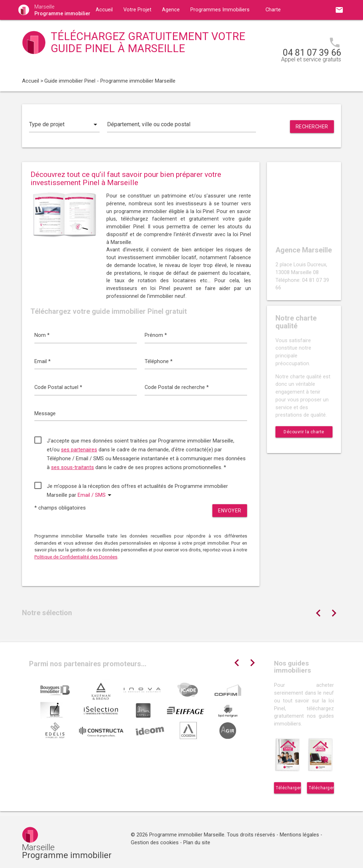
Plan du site (197, 843)
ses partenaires (79, 450)
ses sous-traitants (72, 468)
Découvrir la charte (304, 432)
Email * (43, 361)
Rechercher (312, 127)
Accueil (104, 10)
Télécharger (288, 788)
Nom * (42, 335)
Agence (171, 10)
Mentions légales (299, 835)
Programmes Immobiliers (220, 10)
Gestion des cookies (155, 843)
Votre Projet (137, 10)
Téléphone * (159, 361)
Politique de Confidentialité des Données (76, 557)
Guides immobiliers (118, 30)
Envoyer (230, 511)
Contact (165, 30)
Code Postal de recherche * (177, 387)
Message (45, 414)
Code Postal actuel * (58, 387)
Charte (273, 10)
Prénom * (156, 335)
